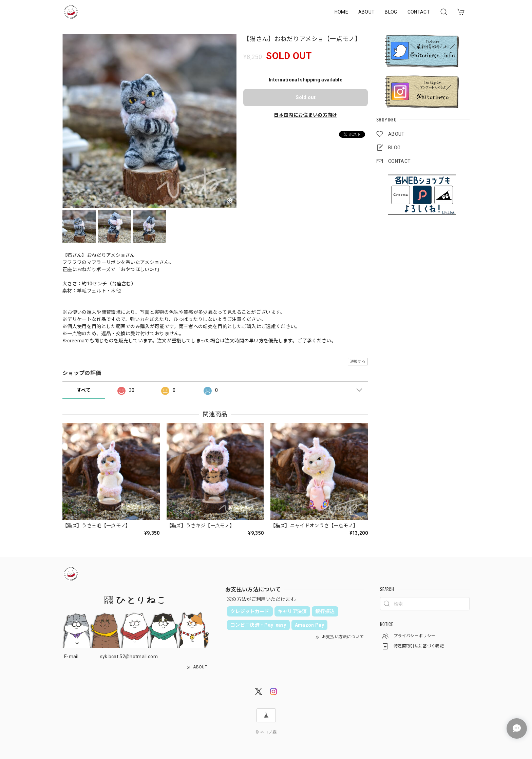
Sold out (306, 97)
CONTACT (419, 12)
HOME (341, 12)
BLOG (391, 12)
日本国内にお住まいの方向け (305, 115)
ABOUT (367, 12)
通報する (358, 362)
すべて (84, 390)
